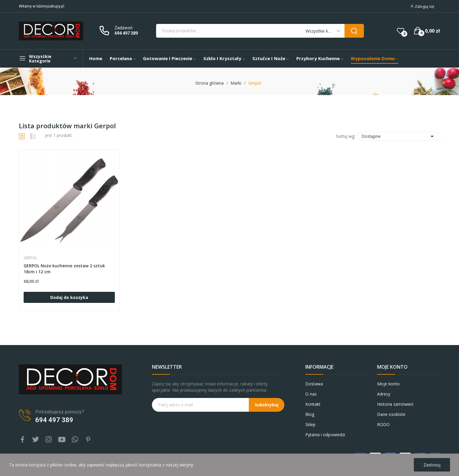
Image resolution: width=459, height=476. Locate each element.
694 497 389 (126, 33)
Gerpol (30, 258)
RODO (383, 424)
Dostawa (314, 384)
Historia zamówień (395, 404)
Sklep (310, 424)
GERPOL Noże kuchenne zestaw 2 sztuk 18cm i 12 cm (64, 269)
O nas (311, 394)
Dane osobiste (391, 414)
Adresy (384, 394)
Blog (310, 414)
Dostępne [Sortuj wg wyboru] (399, 136)
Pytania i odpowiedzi (325, 435)
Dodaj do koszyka (69, 297)
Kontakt (313, 404)
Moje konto (388, 384)
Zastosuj (432, 465)
